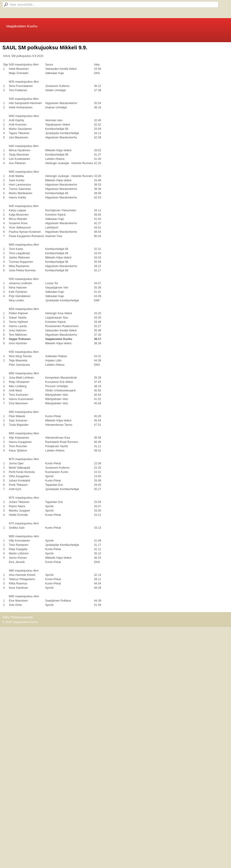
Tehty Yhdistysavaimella (18, 617)
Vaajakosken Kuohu (22, 26)
